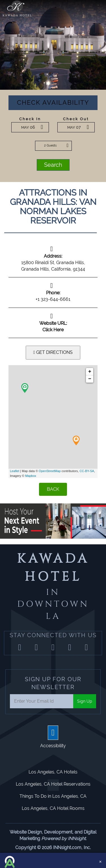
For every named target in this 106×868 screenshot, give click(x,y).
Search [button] (53, 165)
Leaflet (15, 471)
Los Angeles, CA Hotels (53, 772)
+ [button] (90, 372)
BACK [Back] (53, 489)
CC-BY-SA (87, 471)
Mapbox (31, 476)
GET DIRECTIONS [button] (53, 352)
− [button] (90, 379)
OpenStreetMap (50, 471)
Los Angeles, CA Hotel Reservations (53, 784)
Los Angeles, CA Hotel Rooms (53, 808)
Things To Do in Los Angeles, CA (53, 796)
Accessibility (53, 746)
